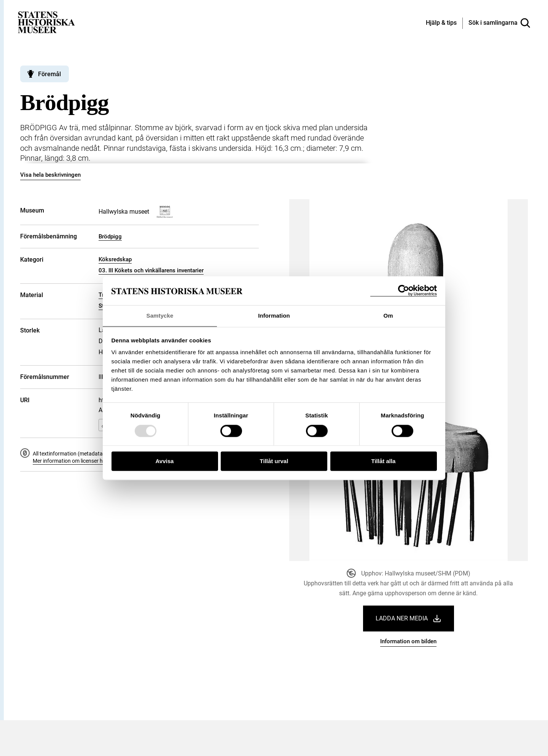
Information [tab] (274, 316)
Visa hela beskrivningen (50, 175)
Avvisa (165, 461)
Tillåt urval (274, 461)
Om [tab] (388, 316)
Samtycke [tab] (160, 316)
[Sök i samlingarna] (499, 23)
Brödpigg (110, 237)
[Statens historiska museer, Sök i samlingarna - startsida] (46, 22)
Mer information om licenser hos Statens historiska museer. (102, 461)
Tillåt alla (384, 461)
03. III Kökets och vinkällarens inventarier (151, 270)
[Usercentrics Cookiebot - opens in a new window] (404, 290)
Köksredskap (115, 259)
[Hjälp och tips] (441, 23)
